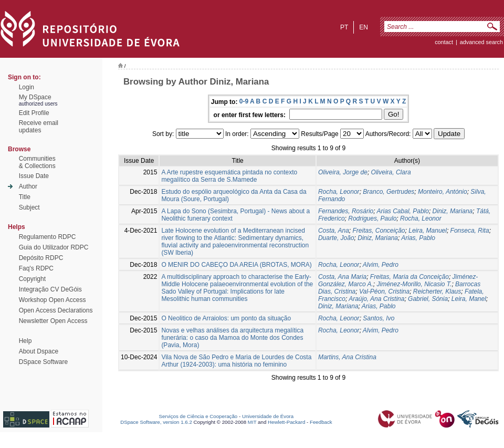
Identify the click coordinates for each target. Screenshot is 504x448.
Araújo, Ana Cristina (376, 299)
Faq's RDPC (36, 268)
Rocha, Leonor (339, 192)
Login (27, 87)
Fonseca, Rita (470, 231)
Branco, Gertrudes (388, 192)
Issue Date (34, 176)
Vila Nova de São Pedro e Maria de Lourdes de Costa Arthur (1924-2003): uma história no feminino (236, 361)
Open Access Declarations (56, 310)
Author (28, 186)
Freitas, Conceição (379, 231)
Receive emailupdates (39, 127)
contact (444, 42)
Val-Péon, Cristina (384, 291)
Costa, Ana (334, 231)
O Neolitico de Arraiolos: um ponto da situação (226, 318)
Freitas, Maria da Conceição (409, 277)
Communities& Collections (37, 162)
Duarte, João (336, 238)
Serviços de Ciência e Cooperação (198, 416)
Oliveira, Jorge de (343, 172)
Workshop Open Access (52, 300)
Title (25, 197)
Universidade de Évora (268, 416)
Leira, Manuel (428, 231)
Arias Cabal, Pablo (403, 211)
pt (344, 27)
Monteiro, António (443, 192)
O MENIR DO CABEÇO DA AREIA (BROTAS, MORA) (237, 265)
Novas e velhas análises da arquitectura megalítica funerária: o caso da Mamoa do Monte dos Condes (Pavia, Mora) (232, 338)
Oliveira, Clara (391, 172)
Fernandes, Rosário (346, 211)
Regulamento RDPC (48, 237)
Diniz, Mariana (453, 211)
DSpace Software (43, 362)
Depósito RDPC (41, 258)
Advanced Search (481, 42)
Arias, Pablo (418, 238)
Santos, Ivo (379, 318)
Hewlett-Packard (286, 422)
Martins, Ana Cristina (347, 357)
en (364, 27)
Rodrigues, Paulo (372, 218)
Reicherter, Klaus (437, 291)
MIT (252, 422)
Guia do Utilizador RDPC (54, 247)
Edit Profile (34, 113)
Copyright (32, 279)
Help (25, 341)
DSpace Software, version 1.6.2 (156, 422)
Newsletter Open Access (53, 321)
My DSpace (35, 97)
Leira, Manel (469, 299)
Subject (29, 207)
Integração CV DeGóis (50, 289)
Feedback (321, 422)
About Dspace (39, 351)
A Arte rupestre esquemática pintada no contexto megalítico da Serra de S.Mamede (229, 176)
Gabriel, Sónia (428, 299)
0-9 (244, 101)
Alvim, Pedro (381, 265)
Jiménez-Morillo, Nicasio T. (414, 284)
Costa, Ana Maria (342, 277)
